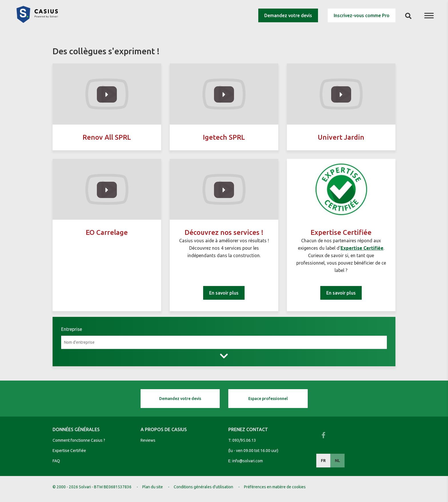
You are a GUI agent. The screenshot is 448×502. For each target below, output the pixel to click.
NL (337, 461)
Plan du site (153, 487)
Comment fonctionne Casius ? (79, 440)
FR (323, 461)
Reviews (148, 440)
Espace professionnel (268, 399)
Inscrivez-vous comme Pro (362, 15)
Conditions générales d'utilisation (203, 487)
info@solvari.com (248, 461)
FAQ (56, 461)
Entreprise (72, 329)
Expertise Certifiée (69, 451)
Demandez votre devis (288, 15)
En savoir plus (224, 293)
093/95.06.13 (244, 440)
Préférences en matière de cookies (275, 487)
